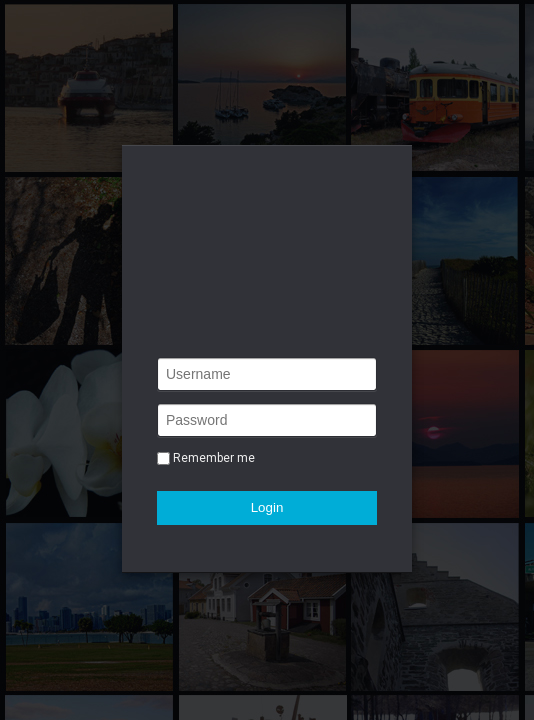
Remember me (214, 458)
